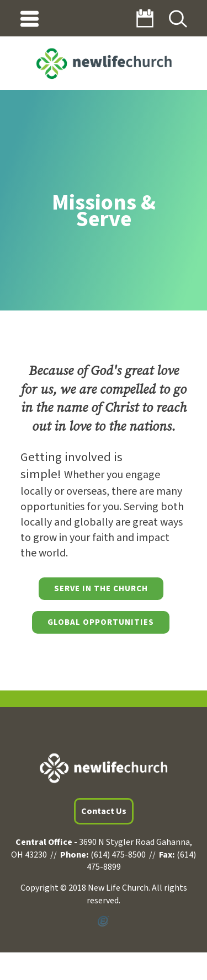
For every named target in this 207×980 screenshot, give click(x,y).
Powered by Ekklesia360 (104, 922)
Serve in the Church (101, 589)
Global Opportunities (101, 622)
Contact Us (104, 811)
